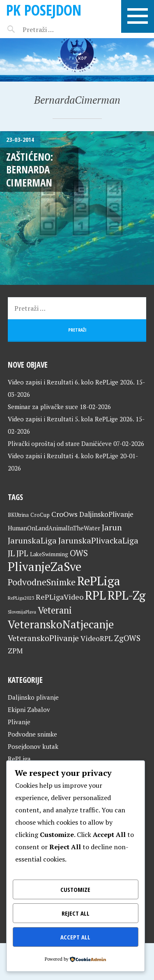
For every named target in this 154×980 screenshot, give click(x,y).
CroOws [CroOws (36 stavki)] (64, 514)
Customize (75, 889)
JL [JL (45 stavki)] (11, 553)
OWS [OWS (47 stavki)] (79, 553)
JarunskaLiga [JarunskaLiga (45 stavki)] (32, 540)
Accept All (75, 937)
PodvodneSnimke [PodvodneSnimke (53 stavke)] (42, 582)
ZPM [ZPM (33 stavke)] (15, 651)
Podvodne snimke (32, 734)
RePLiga (19, 759)
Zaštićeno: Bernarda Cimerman (30, 169)
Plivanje (19, 722)
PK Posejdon (44, 10)
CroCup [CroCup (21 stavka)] (40, 515)
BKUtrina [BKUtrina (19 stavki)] (18, 515)
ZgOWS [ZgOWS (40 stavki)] (127, 638)
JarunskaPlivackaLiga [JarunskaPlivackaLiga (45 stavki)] (98, 540)
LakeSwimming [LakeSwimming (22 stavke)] (49, 554)
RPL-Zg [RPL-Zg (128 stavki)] (126, 595)
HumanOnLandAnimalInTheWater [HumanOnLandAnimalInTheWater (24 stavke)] (54, 528)
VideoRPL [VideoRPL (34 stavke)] (97, 638)
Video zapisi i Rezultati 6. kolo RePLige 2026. (71, 382)
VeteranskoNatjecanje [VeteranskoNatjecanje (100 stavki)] (61, 624)
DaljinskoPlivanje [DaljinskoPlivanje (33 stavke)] (106, 514)
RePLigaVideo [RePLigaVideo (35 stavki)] (60, 597)
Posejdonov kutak (33, 746)
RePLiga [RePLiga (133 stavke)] (99, 581)
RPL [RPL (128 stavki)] (95, 595)
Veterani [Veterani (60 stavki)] (55, 610)
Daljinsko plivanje (33, 697)
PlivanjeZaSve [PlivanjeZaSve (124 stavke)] (45, 566)
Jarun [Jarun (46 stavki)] (112, 527)
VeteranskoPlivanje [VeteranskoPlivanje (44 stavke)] (43, 638)
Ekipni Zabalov (29, 709)
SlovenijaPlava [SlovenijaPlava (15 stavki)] (22, 612)
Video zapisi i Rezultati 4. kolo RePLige (63, 456)
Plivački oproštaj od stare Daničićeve (60, 443)
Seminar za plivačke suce (43, 407)
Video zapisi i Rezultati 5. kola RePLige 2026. (71, 419)
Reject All (76, 913)
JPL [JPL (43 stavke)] (22, 553)
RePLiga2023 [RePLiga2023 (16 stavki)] (21, 598)
